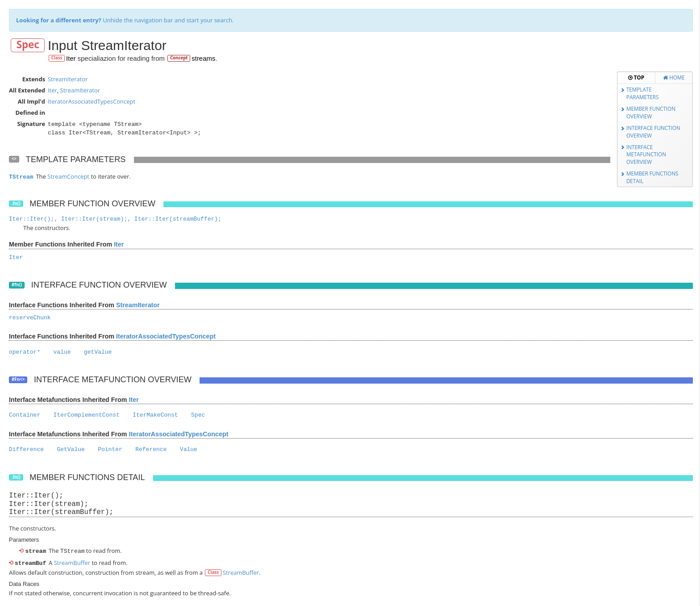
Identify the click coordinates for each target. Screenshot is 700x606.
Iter (71, 58)
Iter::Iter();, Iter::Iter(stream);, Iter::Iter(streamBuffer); (115, 219)
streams (203, 58)
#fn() (17, 285)
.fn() (16, 203)
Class (57, 58)
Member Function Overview (651, 112)
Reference (151, 449)
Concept (179, 58)
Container (25, 415)
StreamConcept (68, 176)
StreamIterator (68, 79)
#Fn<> (18, 379)
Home (674, 77)
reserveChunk (30, 318)
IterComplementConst (87, 415)
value (62, 352)
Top (636, 77)
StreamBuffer (72, 562)
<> (14, 159)
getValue (98, 352)
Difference (26, 449)
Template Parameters (643, 93)
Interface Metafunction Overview (646, 154)
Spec (28, 45)
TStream (21, 177)
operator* (25, 352)
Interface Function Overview (653, 132)
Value (189, 449)
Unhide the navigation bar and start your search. (125, 20)
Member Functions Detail (652, 177)
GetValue (71, 449)
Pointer (110, 449)
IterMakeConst (155, 415)
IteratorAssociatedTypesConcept (92, 101)
